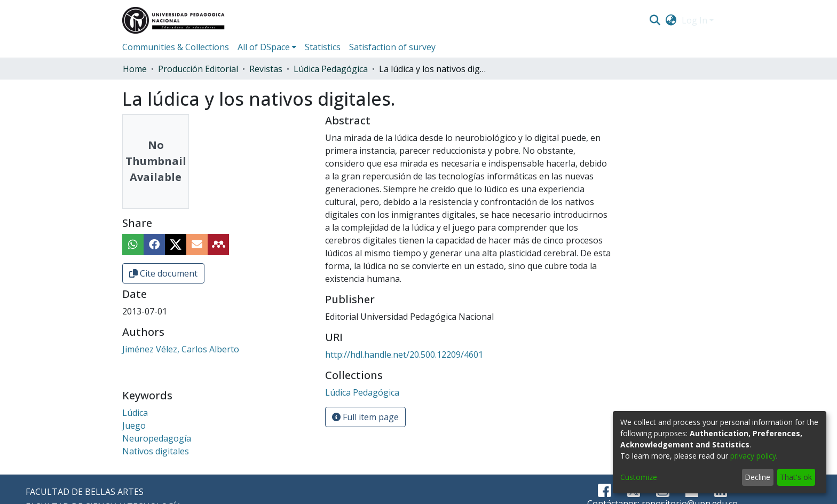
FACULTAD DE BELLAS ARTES (85, 492)
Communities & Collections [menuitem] (176, 47)
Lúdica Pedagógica (331, 69)
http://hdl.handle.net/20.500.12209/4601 (404, 355)
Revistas (266, 69)
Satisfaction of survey (392, 47)
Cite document (163, 273)
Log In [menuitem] (694, 20)
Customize (639, 477)
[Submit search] (655, 20)
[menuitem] (671, 20)
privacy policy (753, 456)
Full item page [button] (365, 417)
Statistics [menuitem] (323, 47)
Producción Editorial (198, 69)
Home (135, 69)
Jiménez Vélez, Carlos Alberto (181, 349)
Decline (757, 477)
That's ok (796, 477)
